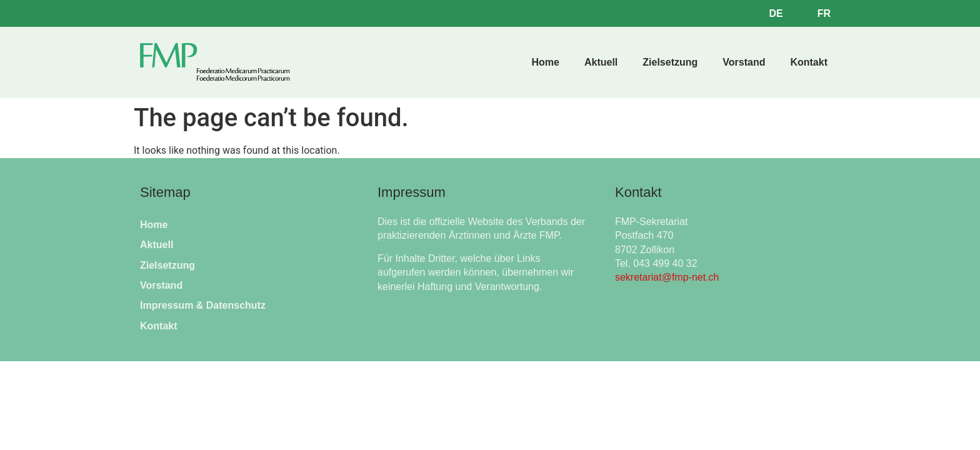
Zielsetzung (670, 62)
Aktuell (601, 62)
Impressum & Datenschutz (203, 305)
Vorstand (744, 62)
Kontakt (809, 62)
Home (545, 62)
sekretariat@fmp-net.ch (667, 277)
